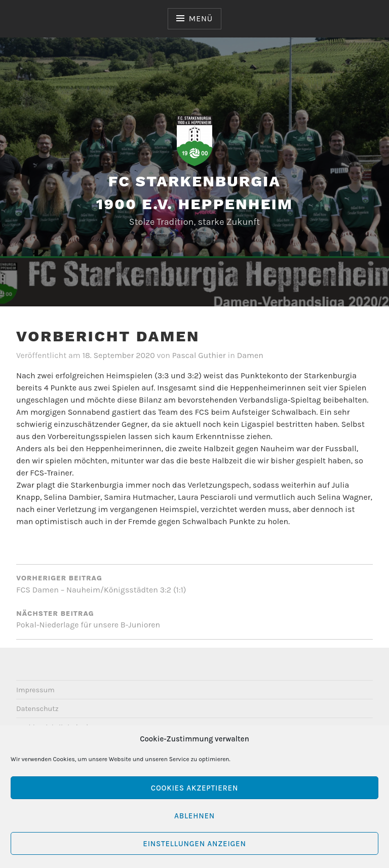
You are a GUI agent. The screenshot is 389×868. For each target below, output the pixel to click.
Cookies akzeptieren (194, 788)
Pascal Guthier (199, 355)
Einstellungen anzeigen (194, 844)
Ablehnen (194, 816)
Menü (201, 18)
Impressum (35, 690)
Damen (250, 355)
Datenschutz (37, 709)
